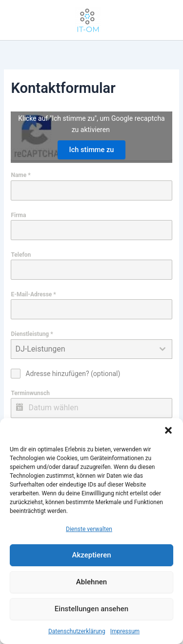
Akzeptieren (91, 555)
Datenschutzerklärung (77, 631)
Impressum (125, 631)
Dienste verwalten (89, 529)
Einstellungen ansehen (91, 609)
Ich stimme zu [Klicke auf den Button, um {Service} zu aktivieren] (92, 150)
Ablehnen (91, 582)
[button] (168, 430)
